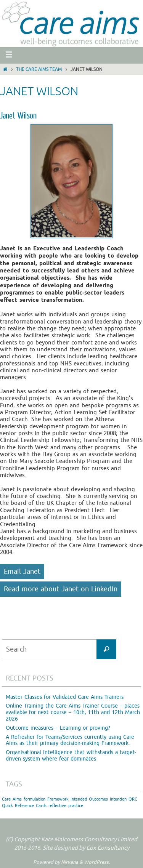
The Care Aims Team (39, 69)
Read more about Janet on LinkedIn (61, 589)
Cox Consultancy (108, 848)
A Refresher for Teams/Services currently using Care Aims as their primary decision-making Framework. (70, 740)
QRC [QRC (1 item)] (133, 799)
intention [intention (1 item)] (118, 799)
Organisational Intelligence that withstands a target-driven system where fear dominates (71, 756)
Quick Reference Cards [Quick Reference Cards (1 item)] (24, 806)
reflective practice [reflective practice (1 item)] (66, 806)
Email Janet (22, 572)
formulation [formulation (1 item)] (35, 799)
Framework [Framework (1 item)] (58, 799)
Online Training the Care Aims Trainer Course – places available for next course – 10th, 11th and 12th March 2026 (73, 712)
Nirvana (70, 862)
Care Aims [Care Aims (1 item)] (12, 799)
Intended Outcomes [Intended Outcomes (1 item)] (89, 799)
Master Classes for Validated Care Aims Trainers (65, 697)
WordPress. (97, 862)
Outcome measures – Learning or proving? (58, 728)
